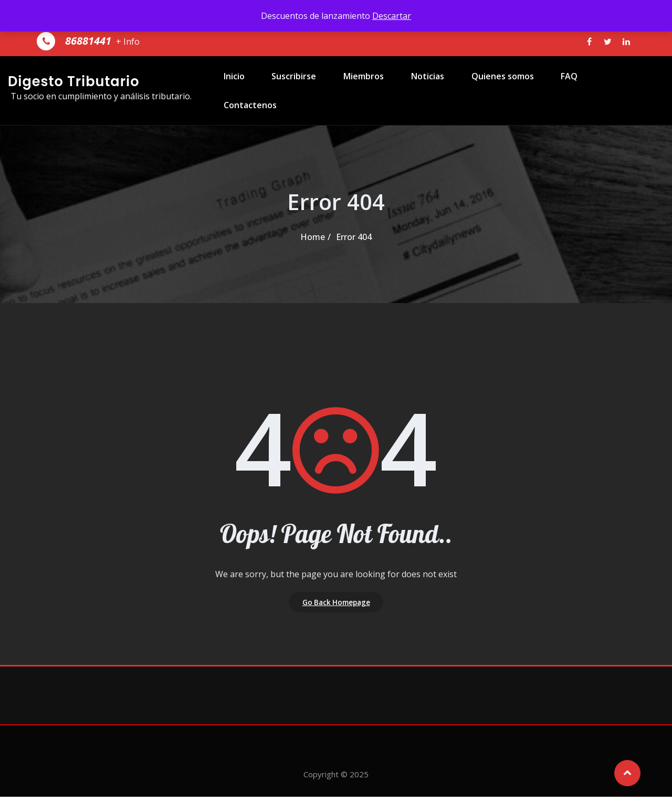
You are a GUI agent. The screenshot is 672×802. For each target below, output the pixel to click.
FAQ (561, 88)
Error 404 (354, 237)
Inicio (246, 88)
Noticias (428, 88)
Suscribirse (302, 88)
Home (313, 237)
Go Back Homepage (336, 605)
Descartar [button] (392, 16)
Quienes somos (498, 88)
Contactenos (619, 88)
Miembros (368, 88)
